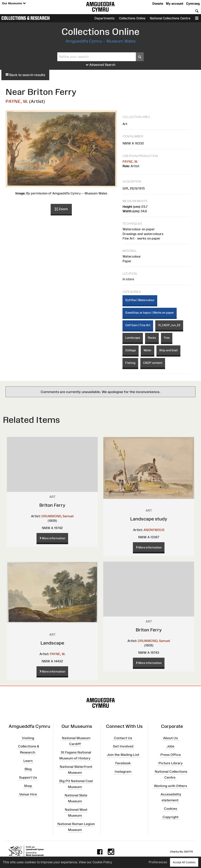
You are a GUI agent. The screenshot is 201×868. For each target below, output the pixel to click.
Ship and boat (168, 350)
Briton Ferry (52, 505)
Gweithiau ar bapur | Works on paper (150, 313)
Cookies (170, 809)
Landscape (133, 338)
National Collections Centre (170, 18)
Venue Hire (28, 794)
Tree (167, 338)
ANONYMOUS (154, 530)
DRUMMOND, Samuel (58, 516)
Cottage (131, 350)
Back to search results (25, 75)
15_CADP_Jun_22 (169, 325)
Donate (158, 4)
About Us (170, 738)
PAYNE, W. (17, 101)
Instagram (123, 772)
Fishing (130, 363)
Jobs (170, 746)
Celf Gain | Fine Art (138, 325)
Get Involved (123, 746)
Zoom (61, 209)
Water (148, 350)
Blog (28, 769)
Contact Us (123, 738)
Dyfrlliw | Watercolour (140, 300)
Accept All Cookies (184, 862)
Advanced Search (101, 65)
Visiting (28, 738)
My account (175, 4)
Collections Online (132, 18)
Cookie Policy (102, 862)
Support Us (28, 777)
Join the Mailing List (123, 755)
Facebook (123, 763)
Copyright (170, 817)
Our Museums (14, 3)
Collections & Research (26, 18)
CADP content (153, 363)
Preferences (158, 862)
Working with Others (170, 786)
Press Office (171, 755)
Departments (105, 18)
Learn (28, 761)
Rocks (152, 338)
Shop (28, 786)
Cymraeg (193, 4)
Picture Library (171, 763)
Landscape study (149, 519)
